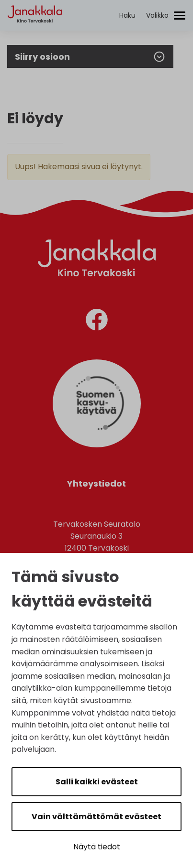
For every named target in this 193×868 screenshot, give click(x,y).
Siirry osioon (90, 57)
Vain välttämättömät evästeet (96, 817)
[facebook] (97, 321)
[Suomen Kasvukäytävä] (97, 445)
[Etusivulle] (35, 31)
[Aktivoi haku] (127, 16)
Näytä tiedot (97, 847)
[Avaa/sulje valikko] (166, 16)
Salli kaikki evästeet (97, 782)
